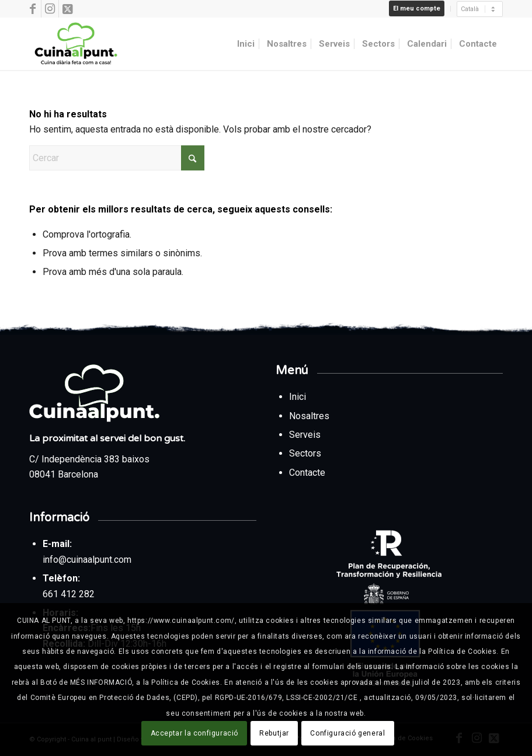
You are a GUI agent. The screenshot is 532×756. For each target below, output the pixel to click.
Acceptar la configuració (194, 733)
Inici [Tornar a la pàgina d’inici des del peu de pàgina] (299, 397)
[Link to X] (68, 9)
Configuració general (347, 733)
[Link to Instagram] (50, 9)
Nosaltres (309, 416)
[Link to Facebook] (32, 9)
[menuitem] (417, 9)
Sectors (306, 453)
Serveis (306, 435)
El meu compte (417, 8)
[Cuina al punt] (75, 44)
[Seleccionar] (480, 9)
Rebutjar (274, 733)
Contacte (307, 473)
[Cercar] (117, 158)
